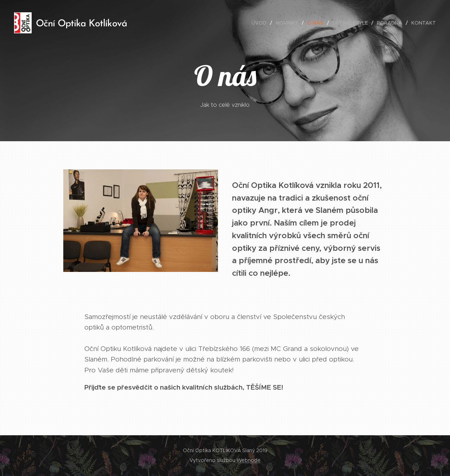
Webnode (249, 460)
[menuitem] (261, 23)
